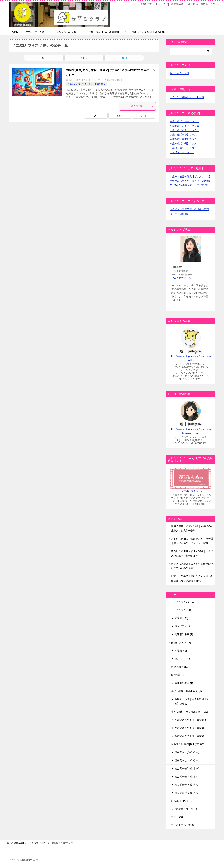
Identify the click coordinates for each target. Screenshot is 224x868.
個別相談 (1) (178, 675)
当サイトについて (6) (183, 825)
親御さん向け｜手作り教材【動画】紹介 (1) (192, 701)
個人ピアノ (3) (183, 626)
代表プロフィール (181, 278)
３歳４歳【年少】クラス (183, 135)
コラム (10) (177, 817)
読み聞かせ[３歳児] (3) (187, 777)
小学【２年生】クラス (182, 152)
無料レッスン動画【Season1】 (150, 32)
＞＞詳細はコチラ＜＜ (191, 491)
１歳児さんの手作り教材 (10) (191, 720)
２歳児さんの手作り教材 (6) (190, 728)
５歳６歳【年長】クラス (183, 143)
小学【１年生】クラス (182, 148)
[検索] (191, 52)
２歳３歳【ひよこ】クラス (184, 130)
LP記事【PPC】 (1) (182, 801)
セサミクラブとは (35, 32)
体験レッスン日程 (66, 32)
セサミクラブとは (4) (183, 602)
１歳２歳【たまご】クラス (184, 126)
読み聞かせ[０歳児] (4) (187, 752)
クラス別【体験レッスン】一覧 (187, 97)
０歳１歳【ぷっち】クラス (184, 121)
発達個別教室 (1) (184, 634)
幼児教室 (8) (181, 618)
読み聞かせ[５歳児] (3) (187, 793)
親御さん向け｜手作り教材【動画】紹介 (86, 84)
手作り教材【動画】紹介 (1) (186, 691)
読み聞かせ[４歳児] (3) (187, 785)
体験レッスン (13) (181, 643)
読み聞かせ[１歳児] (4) (187, 760)
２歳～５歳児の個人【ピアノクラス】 (191, 176)
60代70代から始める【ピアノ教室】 (190, 185)
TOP (28, 843)
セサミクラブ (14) (181, 610)
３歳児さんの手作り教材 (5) (190, 736)
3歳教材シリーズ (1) (186, 809)
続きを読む (142, 106)
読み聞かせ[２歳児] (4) (187, 769)
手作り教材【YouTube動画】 (104, 32)
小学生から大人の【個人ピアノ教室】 (191, 181)
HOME (14, 32)
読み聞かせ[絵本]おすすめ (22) (188, 744)
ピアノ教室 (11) (180, 667)
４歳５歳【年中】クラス (183, 139)
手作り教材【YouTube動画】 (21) (190, 712)
